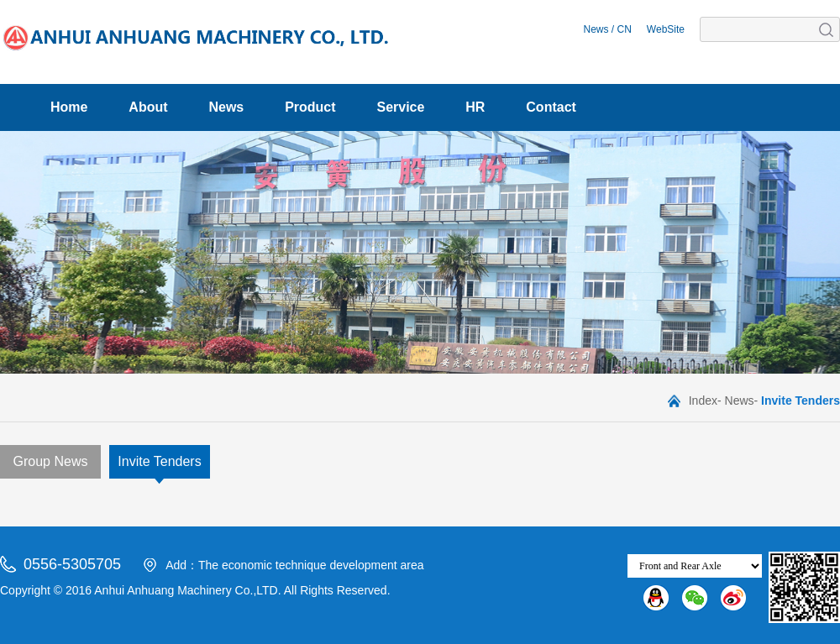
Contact (551, 107)
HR (475, 107)
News (596, 29)
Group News (51, 461)
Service (400, 107)
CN (625, 29)
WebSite (666, 29)
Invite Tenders (159, 461)
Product (310, 107)
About (148, 107)
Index (703, 401)
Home (69, 107)
